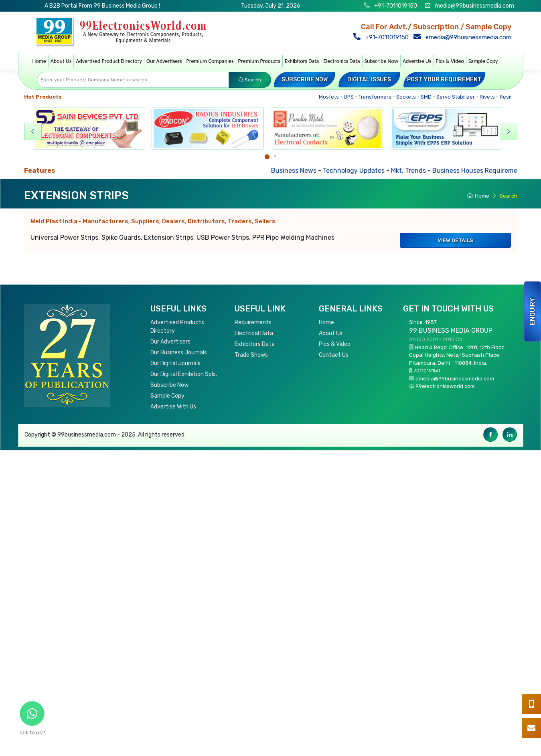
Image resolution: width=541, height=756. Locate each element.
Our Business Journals (179, 353)
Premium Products (259, 61)
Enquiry (532, 311)
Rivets (489, 97)
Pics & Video (450, 61)
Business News (297, 171)
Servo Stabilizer (457, 97)
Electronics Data (341, 61)
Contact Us (334, 355)
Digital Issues (369, 80)
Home (39, 61)
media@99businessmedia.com (474, 6)
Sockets (408, 97)
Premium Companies (210, 61)
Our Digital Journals (175, 363)
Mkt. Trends (412, 171)
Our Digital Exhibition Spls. (184, 374)
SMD (428, 97)
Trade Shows (251, 355)
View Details (455, 240)
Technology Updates (357, 171)
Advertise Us (417, 61)
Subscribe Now (381, 61)
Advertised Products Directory (177, 327)
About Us (61, 61)
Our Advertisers (164, 61)
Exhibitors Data (302, 61)
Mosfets (331, 97)
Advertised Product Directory (109, 61)
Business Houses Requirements (483, 171)
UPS (351, 97)
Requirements (253, 322)
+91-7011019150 (395, 6)
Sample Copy (483, 61)
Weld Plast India (153, 221)
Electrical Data (254, 333)
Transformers (377, 97)
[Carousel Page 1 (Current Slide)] (267, 157)
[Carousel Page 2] (275, 156)
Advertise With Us (173, 407)
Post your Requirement (444, 80)
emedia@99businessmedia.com (463, 37)
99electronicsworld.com (445, 386)
